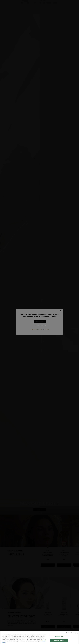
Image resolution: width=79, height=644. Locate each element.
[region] (39, 637)
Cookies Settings (59, 636)
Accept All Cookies (59, 640)
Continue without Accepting (72, 633)
